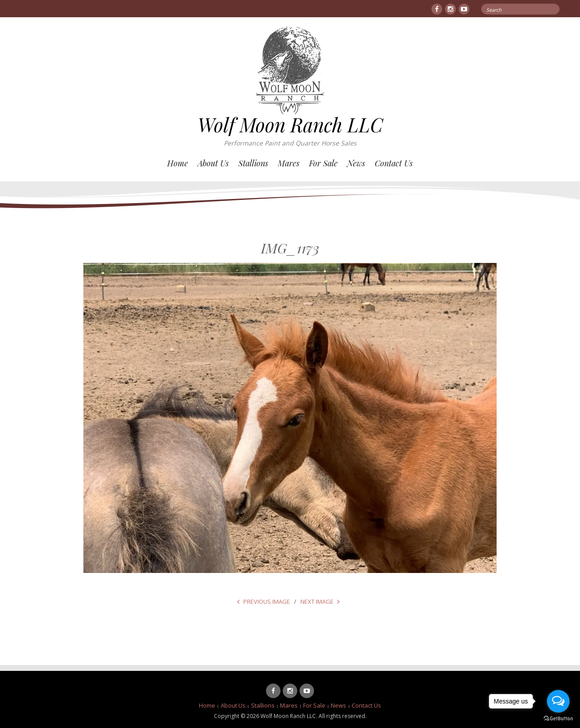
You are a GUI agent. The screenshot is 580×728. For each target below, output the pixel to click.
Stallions (253, 163)
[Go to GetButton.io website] (558, 719)
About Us (213, 163)
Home (178, 163)
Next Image (317, 602)
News (356, 163)
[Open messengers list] (558, 701)
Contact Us (394, 163)
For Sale (323, 163)
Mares (289, 163)
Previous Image (267, 602)
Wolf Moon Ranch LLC (290, 125)
